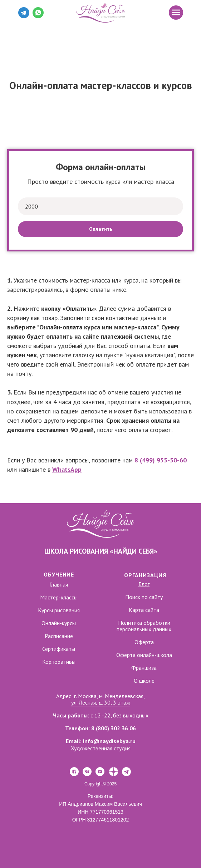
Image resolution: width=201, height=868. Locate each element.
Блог (144, 584)
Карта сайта (144, 610)
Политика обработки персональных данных (144, 626)
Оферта (144, 642)
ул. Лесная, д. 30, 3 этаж (101, 702)
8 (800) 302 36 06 (114, 728)
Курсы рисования (59, 610)
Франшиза (144, 668)
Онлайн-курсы (59, 623)
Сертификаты (59, 649)
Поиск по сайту (144, 597)
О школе (144, 681)
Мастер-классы (59, 597)
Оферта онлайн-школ (143, 655)
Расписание (59, 636)
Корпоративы (59, 662)
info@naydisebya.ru (109, 741)
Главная (59, 584)
